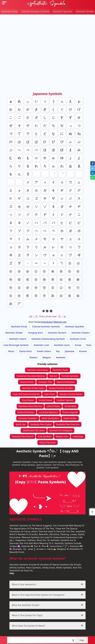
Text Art (53, 376)
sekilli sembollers (50, 418)
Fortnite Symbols (70, 376)
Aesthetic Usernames (38, 370)
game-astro (26, 351)
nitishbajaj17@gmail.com (54, 322)
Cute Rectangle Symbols (16, 345)
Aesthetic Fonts (60, 370)
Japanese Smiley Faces (33, 388)
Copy (82, 640)
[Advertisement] (47, 33)
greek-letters (44, 351)
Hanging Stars (35, 333)
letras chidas (53, 406)
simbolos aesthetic (28, 418)
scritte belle (70, 406)
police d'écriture (47, 443)
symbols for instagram (61, 430)
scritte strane (45, 400)
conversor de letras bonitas (31, 376)
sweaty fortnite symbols (61, 388)
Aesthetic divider (14, 333)
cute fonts (49, 394)
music (11, 351)
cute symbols (45, 436)
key (58, 351)
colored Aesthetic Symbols (35, 11)
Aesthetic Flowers (81, 333)
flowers (33, 357)
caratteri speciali (65, 400)
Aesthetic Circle (78, 339)
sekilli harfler (70, 418)
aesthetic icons (62, 345)
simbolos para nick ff (23, 436)
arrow (78, 345)
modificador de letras (34, 430)
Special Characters (66, 382)
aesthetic (61, 357)
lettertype (78, 436)
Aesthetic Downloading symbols (48, 339)
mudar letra (62, 436)
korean (83, 351)
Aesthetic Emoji (10, 11)
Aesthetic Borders (57, 333)
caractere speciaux (48, 412)
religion (47, 357)
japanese (70, 351)
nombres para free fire (30, 406)
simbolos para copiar (41, 424)
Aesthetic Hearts (18, 339)
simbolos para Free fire (68, 424)
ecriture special (70, 412)
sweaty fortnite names (71, 394)
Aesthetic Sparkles (63, 11)
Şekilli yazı (21, 424)
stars (89, 345)
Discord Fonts (27, 382)
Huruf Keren (28, 400)
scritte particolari (26, 412)
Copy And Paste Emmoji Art (26, 394)
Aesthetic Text (45, 382)
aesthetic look (41, 345)
